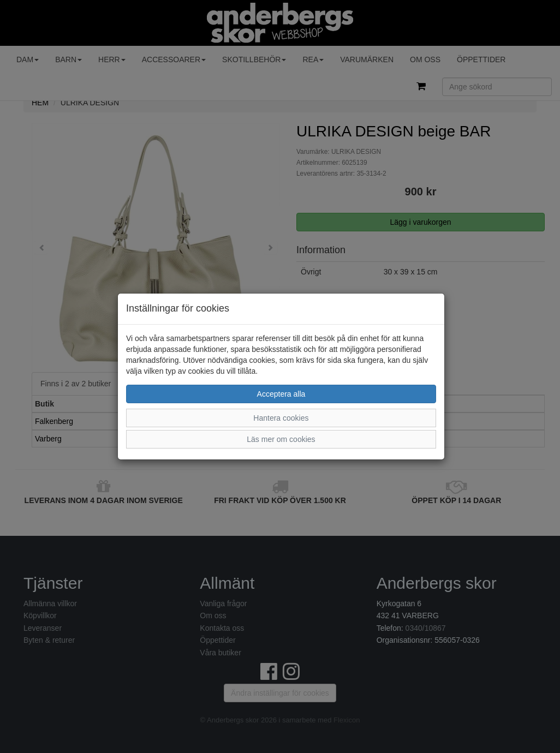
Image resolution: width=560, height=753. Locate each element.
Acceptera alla (281, 394)
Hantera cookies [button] (281, 418)
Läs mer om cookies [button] (281, 439)
